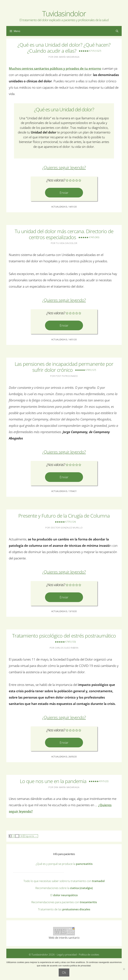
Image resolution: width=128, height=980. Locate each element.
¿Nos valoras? (56, 180)
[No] (124, 969)
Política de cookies (89, 955)
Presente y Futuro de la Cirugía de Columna (64, 518)
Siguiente (31, 836)
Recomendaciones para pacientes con (64, 902)
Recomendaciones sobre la (64, 888)
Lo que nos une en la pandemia (64, 781)
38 (21, 836)
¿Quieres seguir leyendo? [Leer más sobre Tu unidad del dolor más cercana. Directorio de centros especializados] (64, 300)
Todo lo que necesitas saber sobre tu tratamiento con (64, 881)
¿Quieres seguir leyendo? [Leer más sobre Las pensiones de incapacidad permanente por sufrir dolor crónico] (64, 452)
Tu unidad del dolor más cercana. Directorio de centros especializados (64, 234)
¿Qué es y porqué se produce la (64, 864)
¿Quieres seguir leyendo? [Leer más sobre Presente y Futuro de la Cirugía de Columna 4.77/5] (64, 572)
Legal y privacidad (66, 955)
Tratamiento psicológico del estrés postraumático (64, 638)
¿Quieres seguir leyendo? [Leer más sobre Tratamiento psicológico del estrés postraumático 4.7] (64, 717)
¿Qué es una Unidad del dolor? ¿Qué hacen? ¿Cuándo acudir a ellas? (64, 48)
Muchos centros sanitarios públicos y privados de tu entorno (55, 68)
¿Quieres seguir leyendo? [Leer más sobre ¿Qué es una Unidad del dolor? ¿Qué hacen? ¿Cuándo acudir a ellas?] (64, 167)
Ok (64, 973)
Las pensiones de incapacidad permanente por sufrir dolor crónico (64, 367)
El (64, 895)
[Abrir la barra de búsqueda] (117, 31)
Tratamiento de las (64, 909)
